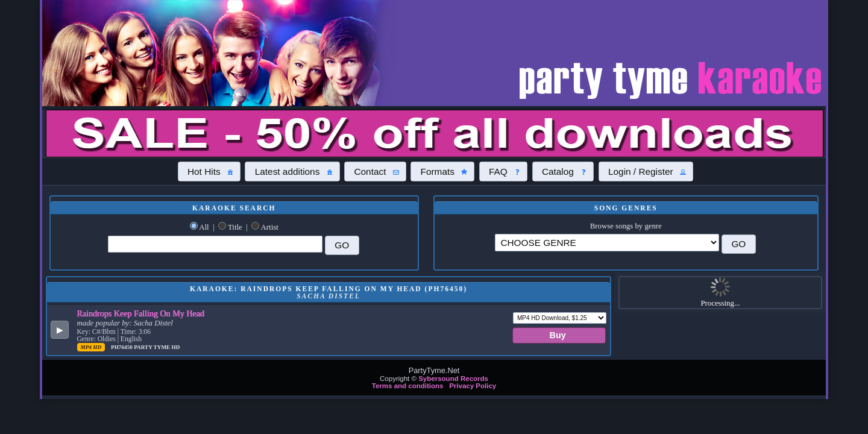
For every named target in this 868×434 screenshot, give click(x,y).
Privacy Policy (473, 386)
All (204, 227)
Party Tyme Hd (157, 347)
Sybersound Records (453, 379)
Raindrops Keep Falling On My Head (141, 313)
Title (235, 227)
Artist (270, 227)
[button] (209, 171)
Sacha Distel (153, 323)
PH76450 (122, 347)
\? (607, 243)
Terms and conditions (408, 386)
